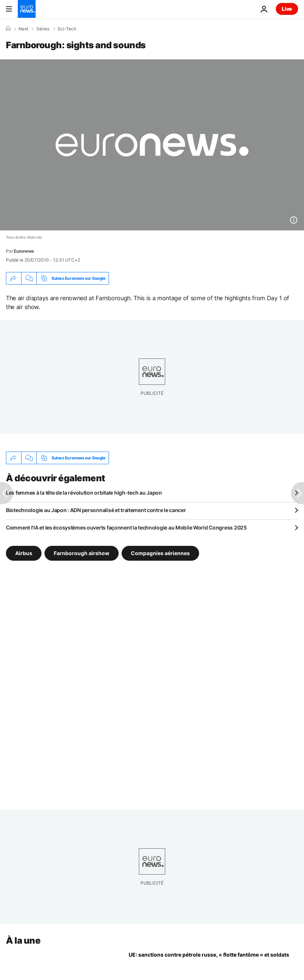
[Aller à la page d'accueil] (27, 9)
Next (23, 29)
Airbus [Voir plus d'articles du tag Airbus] (24, 553)
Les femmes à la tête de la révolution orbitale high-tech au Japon (84, 493)
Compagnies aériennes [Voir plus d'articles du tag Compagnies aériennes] (160, 553)
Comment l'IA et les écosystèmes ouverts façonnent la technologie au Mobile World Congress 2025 (126, 527)
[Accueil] (8, 29)
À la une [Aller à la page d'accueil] (23, 940)
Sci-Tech (67, 29)
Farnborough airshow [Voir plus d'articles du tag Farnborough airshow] (82, 553)
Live (287, 9)
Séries (43, 29)
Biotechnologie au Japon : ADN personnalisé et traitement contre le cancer (96, 510)
